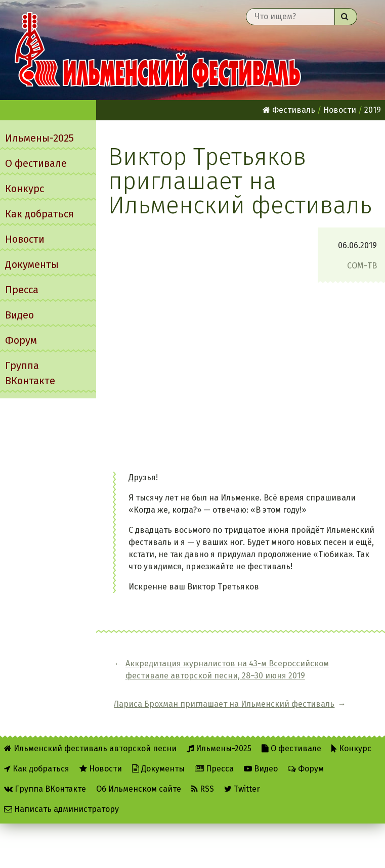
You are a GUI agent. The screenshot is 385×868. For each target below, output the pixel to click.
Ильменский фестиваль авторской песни (158, 50)
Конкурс (25, 189)
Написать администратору (61, 805)
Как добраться (39, 214)
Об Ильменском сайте (139, 785)
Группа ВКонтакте (30, 373)
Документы (32, 264)
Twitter (242, 785)
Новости (25, 239)
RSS (203, 785)
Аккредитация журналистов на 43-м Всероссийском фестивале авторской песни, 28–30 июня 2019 (188, 682)
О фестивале (36, 163)
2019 (373, 110)
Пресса (22, 290)
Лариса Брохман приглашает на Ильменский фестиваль (340, 682)
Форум (21, 340)
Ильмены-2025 (39, 138)
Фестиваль (289, 110)
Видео (19, 315)
